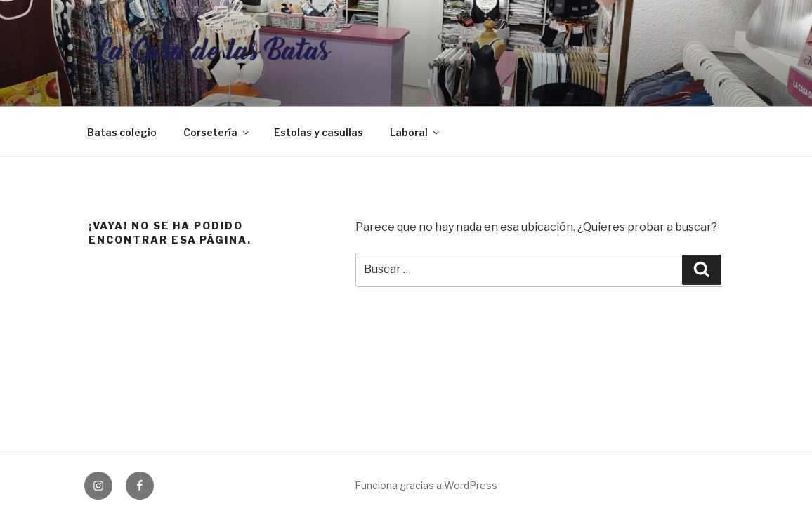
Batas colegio (122, 132)
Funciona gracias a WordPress (426, 485)
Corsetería (217, 132)
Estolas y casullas (319, 132)
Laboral (415, 132)
